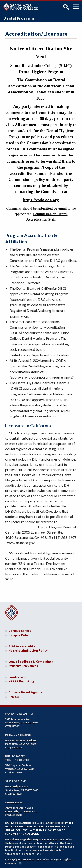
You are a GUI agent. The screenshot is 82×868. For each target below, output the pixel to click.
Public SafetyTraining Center (17, 758)
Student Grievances (23, 666)
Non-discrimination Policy (28, 650)
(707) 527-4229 (14, 794)
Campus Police (19, 635)
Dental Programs (19, 18)
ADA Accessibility (22, 646)
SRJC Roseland (16, 781)
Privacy (14, 697)
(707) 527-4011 (14, 726)
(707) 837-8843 (14, 772)
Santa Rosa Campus (20, 714)
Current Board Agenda (25, 692)
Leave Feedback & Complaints (31, 662)
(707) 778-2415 (14, 747)
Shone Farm (14, 802)
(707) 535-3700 (14, 815)
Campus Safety (20, 631)
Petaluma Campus (18, 735)
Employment (18, 677)
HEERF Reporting (21, 681)
